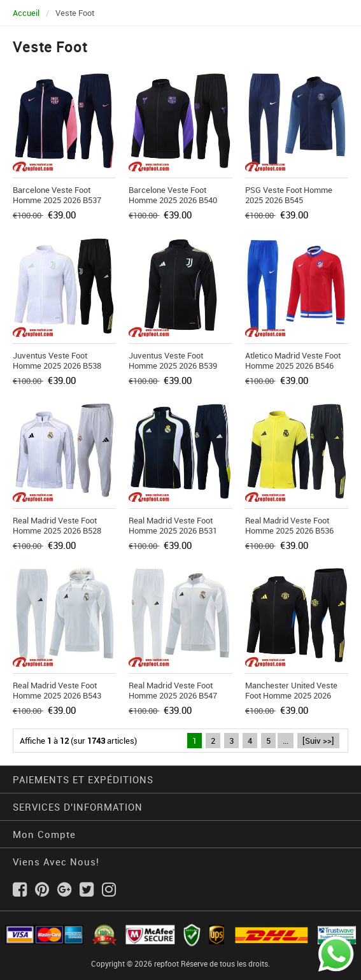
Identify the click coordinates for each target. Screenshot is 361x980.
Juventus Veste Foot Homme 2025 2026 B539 (173, 360)
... (286, 741)
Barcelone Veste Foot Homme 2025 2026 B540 (173, 195)
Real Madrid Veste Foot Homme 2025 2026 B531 (173, 525)
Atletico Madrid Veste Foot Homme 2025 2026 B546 (293, 360)
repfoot (166, 963)
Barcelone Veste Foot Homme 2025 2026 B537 (57, 195)
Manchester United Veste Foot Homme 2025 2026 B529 (291, 695)
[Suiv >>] (318, 741)
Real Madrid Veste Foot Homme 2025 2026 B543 (57, 690)
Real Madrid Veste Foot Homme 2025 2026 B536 (289, 525)
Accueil (26, 13)
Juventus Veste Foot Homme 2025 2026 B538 (57, 360)
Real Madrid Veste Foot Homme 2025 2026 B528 (57, 525)
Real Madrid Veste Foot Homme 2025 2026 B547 (173, 690)
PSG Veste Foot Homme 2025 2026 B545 (289, 195)
